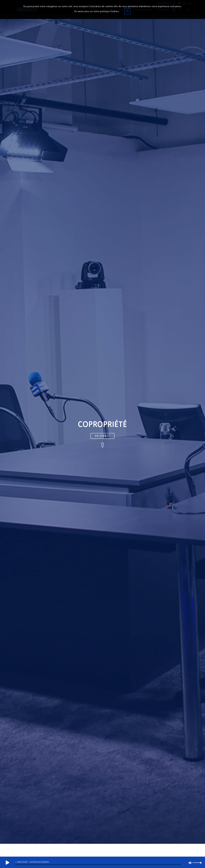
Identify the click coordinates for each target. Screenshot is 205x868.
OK (127, 11)
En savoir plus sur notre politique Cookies (97, 11)
